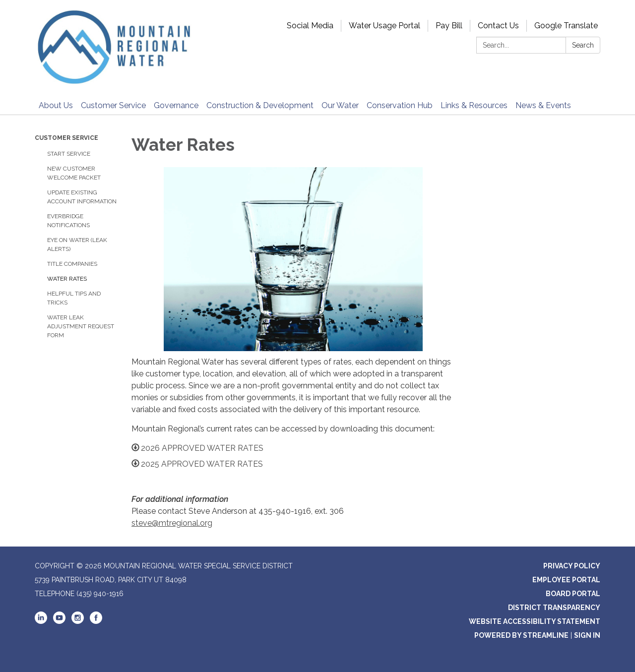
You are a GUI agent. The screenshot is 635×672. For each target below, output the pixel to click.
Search (583, 45)
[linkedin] (41, 621)
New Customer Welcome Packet (74, 173)
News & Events (543, 105)
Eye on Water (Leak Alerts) (77, 244)
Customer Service (113, 105)
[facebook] (96, 621)
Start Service (69, 154)
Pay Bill (449, 26)
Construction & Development (260, 105)
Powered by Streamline (521, 635)
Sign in (587, 635)
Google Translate (566, 26)
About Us (56, 105)
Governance (176, 105)
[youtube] (59, 621)
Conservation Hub (400, 105)
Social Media (310, 26)
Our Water (340, 105)
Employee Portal (566, 580)
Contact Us (498, 26)
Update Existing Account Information (82, 197)
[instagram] (78, 621)
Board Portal (573, 594)
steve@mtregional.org (172, 523)
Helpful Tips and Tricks (74, 298)
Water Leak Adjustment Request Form (81, 326)
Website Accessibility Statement (535, 621)
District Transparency (554, 608)
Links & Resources (474, 105)
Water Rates (67, 279)
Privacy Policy (572, 566)
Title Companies (72, 264)
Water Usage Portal (384, 26)
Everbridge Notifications (68, 221)
